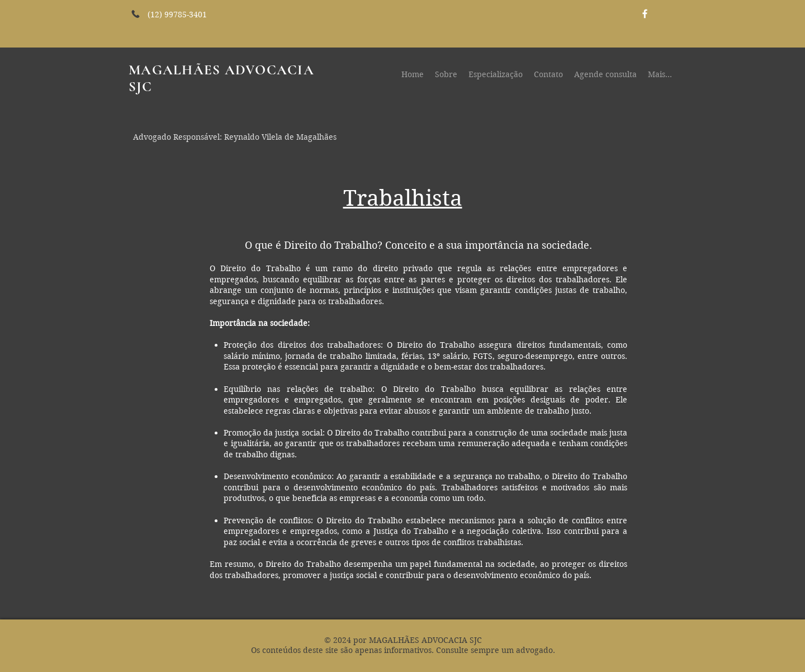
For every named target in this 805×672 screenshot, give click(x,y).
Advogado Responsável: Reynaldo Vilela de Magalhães (235, 137)
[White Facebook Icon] (645, 14)
